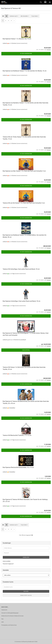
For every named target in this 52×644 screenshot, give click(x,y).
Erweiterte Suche (26, 595)
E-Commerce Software (20, 642)
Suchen (26, 591)
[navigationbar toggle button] (50, 2)
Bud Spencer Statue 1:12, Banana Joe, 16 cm (17, 39)
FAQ (2, 619)
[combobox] (14, 16)
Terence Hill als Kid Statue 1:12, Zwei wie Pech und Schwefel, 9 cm (24, 203)
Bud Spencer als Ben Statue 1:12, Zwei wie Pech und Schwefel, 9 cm (24, 171)
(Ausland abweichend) (22, 43)
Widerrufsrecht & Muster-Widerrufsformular (12, 616)
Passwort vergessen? (8, 564)
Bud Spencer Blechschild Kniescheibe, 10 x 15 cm (18, 467)
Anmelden (26, 557)
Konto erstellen (7, 561)
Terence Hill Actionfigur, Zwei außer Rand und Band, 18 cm (21, 269)
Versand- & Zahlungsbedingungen (10, 613)
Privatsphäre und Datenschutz (9, 625)
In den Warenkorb (26, 54)
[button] (3, 16)
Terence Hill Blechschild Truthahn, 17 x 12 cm (17, 435)
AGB (2, 622)
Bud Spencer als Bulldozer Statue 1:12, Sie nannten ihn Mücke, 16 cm (25, 71)
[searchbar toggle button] (41, 2)
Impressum (4, 610)
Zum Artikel (26, 350)
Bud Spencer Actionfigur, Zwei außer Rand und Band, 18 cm (21, 301)
